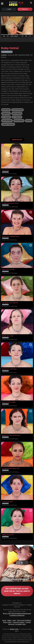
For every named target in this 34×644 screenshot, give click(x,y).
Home (4, 620)
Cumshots (6, 113)
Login (9, 9)
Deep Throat (17, 113)
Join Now (25, 9)
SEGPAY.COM (14, 629)
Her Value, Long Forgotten (10, 303)
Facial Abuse (19, 121)
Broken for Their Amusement (11, 435)
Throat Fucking (8, 124)
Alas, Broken (6, 170)
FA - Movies (6, 117)
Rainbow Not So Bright (9, 402)
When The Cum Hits (8, 270)
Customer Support (19, 622)
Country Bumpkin (7, 502)
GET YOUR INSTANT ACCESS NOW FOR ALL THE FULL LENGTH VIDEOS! (17, 591)
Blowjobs (6, 110)
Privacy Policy (7, 622)
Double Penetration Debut (10, 203)
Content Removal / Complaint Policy (20, 623)
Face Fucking (7, 121)
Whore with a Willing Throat (11, 237)
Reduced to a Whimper (9, 369)
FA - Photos (17, 117)
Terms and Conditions (24, 620)
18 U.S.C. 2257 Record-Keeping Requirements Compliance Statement (17, 614)
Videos (9, 620)
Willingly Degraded (8, 535)
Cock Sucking (17, 110)
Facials (29, 121)
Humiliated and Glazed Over (11, 469)
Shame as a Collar (8, 336)
